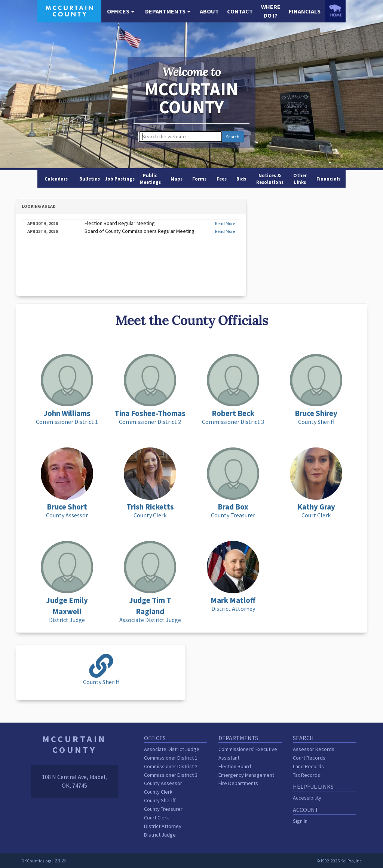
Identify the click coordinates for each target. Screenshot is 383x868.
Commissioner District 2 (171, 766)
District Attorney (163, 826)
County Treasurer (163, 809)
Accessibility (307, 798)
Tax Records (307, 775)
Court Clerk (157, 818)
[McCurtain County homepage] (69, 10)
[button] (120, 11)
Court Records (309, 758)
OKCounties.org (36, 861)
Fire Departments (238, 783)
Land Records (308, 766)
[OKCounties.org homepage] (335, 10)
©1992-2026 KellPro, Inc (339, 861)
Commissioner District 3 (171, 775)
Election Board (235, 766)
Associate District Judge (172, 749)
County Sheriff (160, 800)
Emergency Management (246, 775)
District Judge (160, 835)
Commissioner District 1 (171, 758)
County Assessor (163, 783)
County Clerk (158, 792)
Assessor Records (314, 749)
